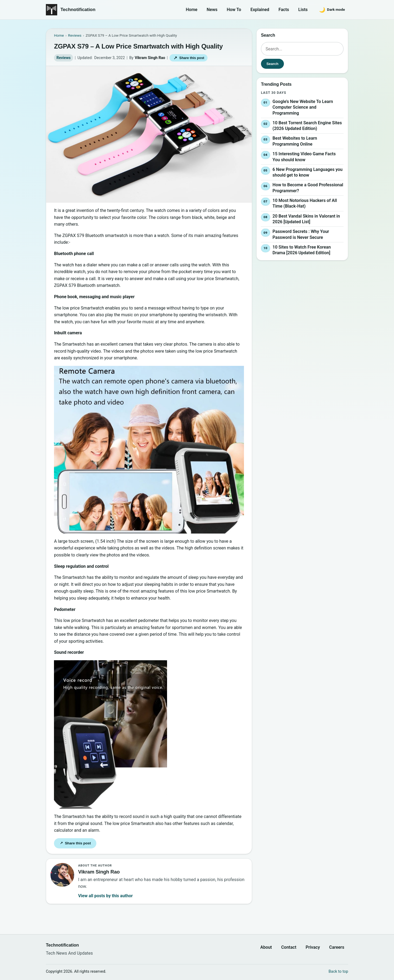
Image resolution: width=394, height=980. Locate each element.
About (266, 947)
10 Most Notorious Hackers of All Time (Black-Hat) (305, 203)
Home (192, 10)
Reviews (64, 58)
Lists (303, 10)
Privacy (313, 947)
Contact (289, 947)
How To (234, 10)
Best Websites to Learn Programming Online (295, 141)
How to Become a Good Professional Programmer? (308, 188)
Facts (284, 10)
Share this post (189, 58)
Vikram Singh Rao (150, 58)
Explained (260, 10)
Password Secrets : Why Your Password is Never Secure (301, 234)
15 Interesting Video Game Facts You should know (304, 157)
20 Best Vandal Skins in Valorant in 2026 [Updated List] (306, 219)
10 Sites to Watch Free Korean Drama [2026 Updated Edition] (302, 250)
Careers (337, 947)
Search (272, 64)
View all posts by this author (105, 896)
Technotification (78, 10)
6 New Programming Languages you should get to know (308, 172)
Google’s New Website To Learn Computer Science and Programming (303, 107)
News (212, 10)
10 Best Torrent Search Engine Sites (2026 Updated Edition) (307, 126)
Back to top (338, 972)
